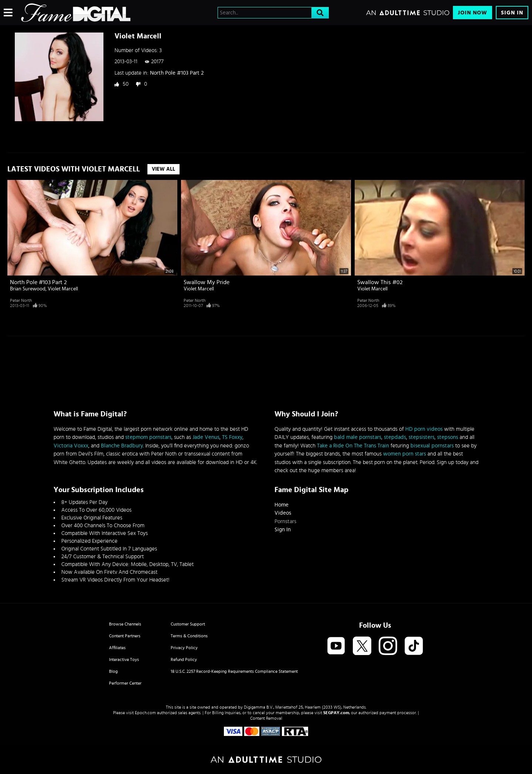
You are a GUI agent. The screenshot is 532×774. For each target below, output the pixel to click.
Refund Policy (184, 659)
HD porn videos (424, 429)
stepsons (448, 437)
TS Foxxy (232, 437)
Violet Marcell (63, 289)
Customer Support (188, 624)
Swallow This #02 (380, 282)
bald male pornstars (358, 437)
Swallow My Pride (207, 282)
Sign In (512, 13)
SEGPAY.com (336, 713)
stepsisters (422, 437)
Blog (113, 671)
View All (163, 169)
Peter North (21, 300)
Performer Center (125, 683)
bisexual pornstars (432, 446)
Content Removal (266, 718)
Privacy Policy (184, 648)
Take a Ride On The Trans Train (353, 446)
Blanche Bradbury (122, 446)
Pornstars (285, 521)
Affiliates (117, 648)
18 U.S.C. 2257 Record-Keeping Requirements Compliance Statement (234, 671)
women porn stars (405, 454)
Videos (283, 513)
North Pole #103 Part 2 (177, 73)
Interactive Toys (124, 659)
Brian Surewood (28, 289)
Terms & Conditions (189, 636)
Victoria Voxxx (71, 446)
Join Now (473, 13)
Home (282, 505)
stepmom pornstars (148, 437)
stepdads (395, 437)
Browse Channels (125, 624)
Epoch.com (145, 713)
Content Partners (125, 636)
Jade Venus (206, 437)
